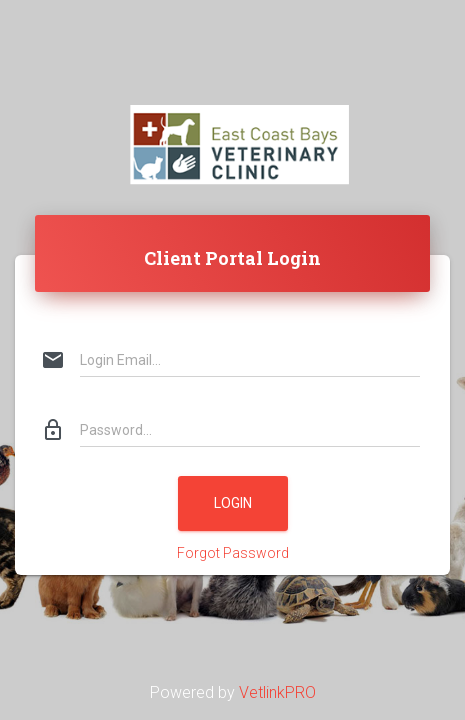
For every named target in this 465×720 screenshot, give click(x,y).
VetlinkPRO (277, 692)
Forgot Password (233, 553)
